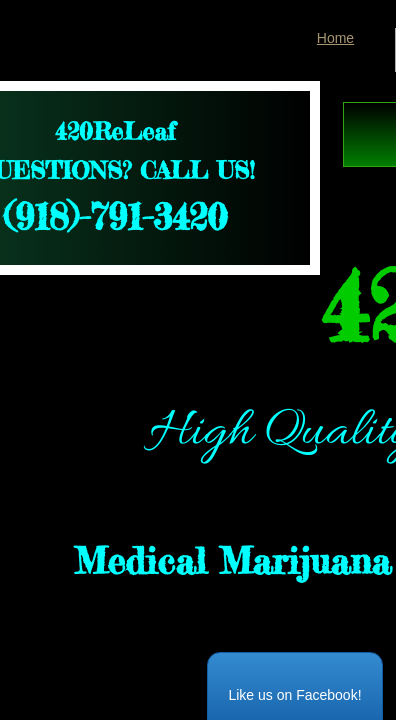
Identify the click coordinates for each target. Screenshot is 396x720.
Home (335, 38)
